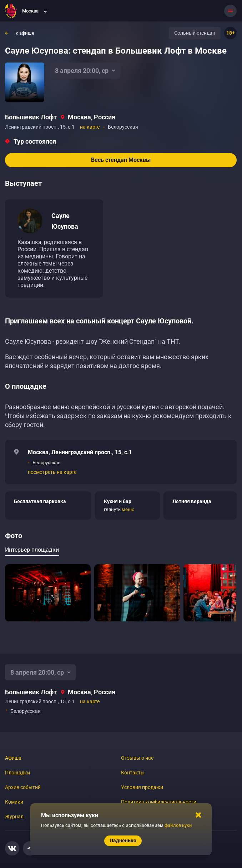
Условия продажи (142, 787)
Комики (14, 802)
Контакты (133, 773)
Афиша (13, 758)
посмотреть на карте (52, 472)
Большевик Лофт (31, 117)
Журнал (14, 817)
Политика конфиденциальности (159, 802)
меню (128, 509)
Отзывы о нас (137, 758)
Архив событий (23, 787)
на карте (90, 127)
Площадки (17, 773)
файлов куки (178, 825)
